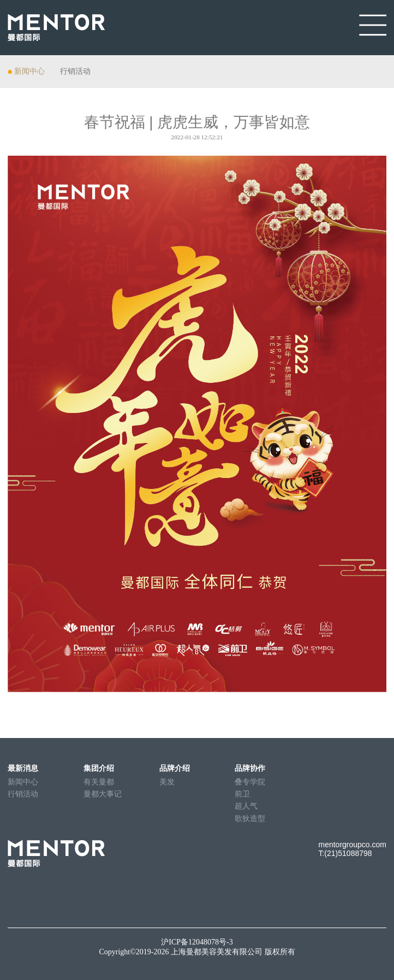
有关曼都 (99, 782)
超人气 (246, 806)
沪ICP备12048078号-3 (197, 942)
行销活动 (75, 71)
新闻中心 (29, 71)
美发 (167, 782)
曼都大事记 (103, 794)
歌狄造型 (250, 819)
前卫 (242, 794)
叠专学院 (250, 782)
